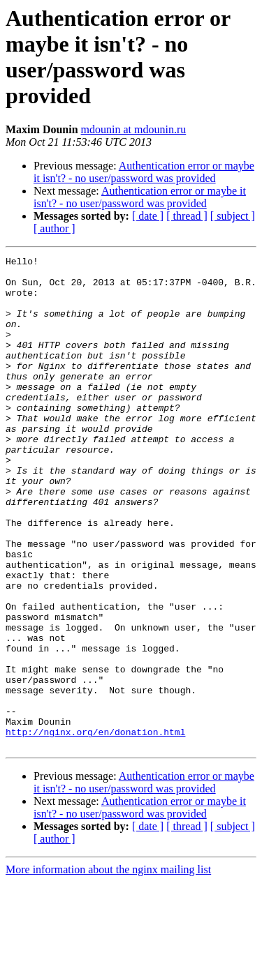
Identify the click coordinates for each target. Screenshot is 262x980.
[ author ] (54, 228)
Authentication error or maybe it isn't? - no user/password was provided (144, 172)
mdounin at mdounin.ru (134, 129)
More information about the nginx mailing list (108, 968)
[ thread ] (187, 216)
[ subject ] (233, 216)
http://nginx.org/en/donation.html (95, 828)
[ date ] (148, 216)
